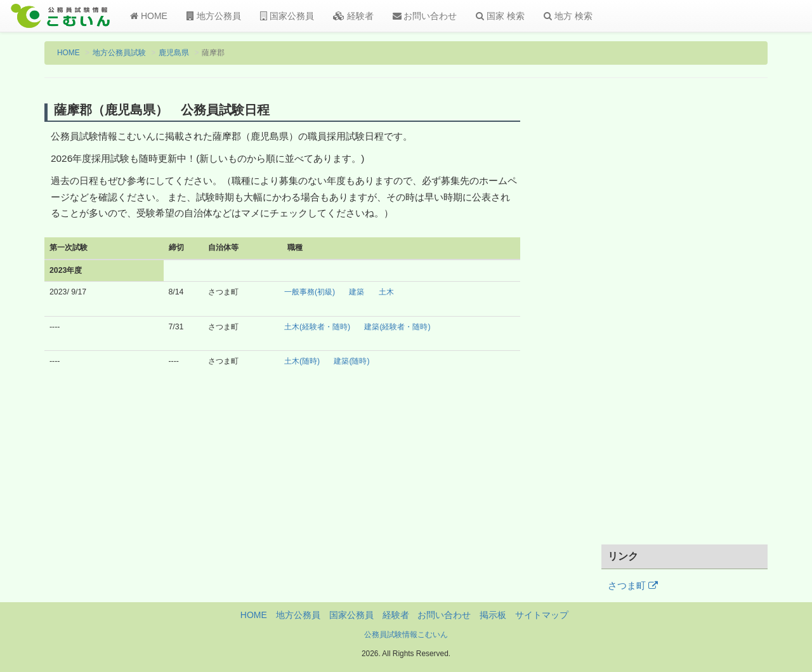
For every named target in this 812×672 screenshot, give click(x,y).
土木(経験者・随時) (317, 327)
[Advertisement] (685, 319)
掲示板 (493, 615)
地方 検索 (568, 16)
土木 (386, 292)
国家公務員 (287, 16)
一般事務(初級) (310, 292)
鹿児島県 (174, 53)
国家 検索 (500, 16)
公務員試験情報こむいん (406, 635)
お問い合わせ (425, 16)
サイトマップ (542, 615)
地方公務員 (214, 16)
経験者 (353, 16)
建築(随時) (351, 361)
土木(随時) (302, 361)
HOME (149, 16)
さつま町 (633, 586)
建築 (357, 292)
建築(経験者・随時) (397, 327)
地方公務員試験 (119, 53)
